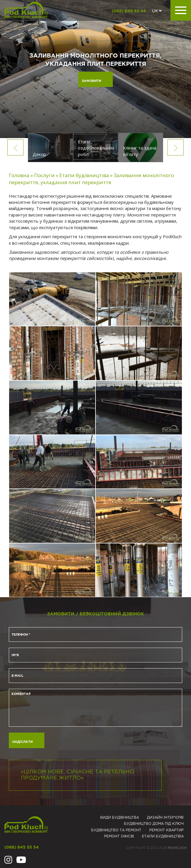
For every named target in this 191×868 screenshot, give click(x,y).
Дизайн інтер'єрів (165, 818)
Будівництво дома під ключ (154, 824)
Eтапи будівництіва (163, 836)
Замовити (91, 81)
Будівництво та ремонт (116, 830)
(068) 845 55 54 (129, 11)
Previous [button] (15, 147)
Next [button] (176, 147)
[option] (51, 147)
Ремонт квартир (166, 830)
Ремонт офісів (119, 836)
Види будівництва (120, 818)
